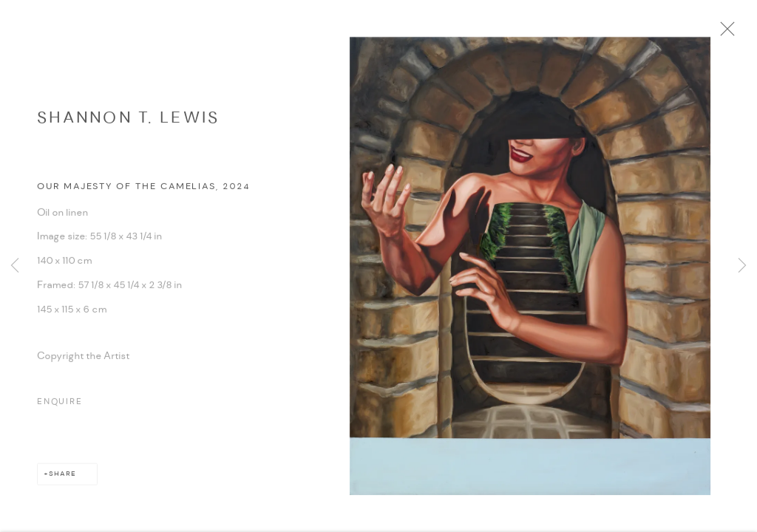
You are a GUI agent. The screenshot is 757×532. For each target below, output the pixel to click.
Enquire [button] (60, 408)
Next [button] (742, 266)
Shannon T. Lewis (128, 125)
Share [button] (62, 481)
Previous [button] (15, 266)
